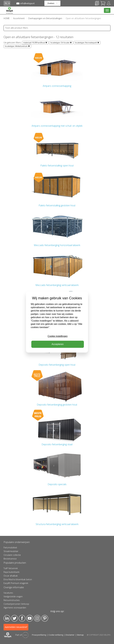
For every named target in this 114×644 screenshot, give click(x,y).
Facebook (22, 618)
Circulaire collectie (12, 555)
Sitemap (80, 635)
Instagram (37, 618)
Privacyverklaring (39, 635)
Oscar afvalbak (11, 576)
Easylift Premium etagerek (16, 583)
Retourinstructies (12, 600)
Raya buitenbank (12, 572)
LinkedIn (7, 618)
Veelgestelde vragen (13, 596)
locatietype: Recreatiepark (87, 43)
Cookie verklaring (56, 635)
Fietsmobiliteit (10, 548)
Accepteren (58, 344)
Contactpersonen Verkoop (16, 604)
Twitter (14, 618)
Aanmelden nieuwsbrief (16, 627)
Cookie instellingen (58, 336)
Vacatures (8, 593)
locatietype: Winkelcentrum (17, 46)
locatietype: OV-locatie (61, 43)
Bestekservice (10, 559)
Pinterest (45, 618)
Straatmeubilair (11, 551)
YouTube (30, 618)
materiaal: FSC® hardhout (35, 43)
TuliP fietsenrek (11, 568)
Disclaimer (70, 635)
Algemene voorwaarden (15, 608)
